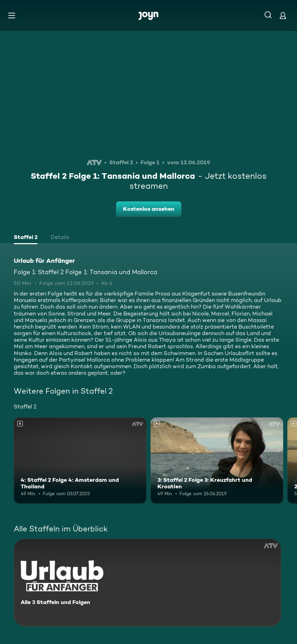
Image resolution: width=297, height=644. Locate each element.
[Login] (283, 15)
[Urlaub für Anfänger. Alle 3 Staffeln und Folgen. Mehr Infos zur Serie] (147, 583)
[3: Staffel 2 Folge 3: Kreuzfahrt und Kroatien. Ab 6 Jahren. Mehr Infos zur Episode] (217, 460)
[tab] (26, 238)
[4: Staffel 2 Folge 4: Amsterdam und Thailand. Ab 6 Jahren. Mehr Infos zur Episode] (80, 460)
